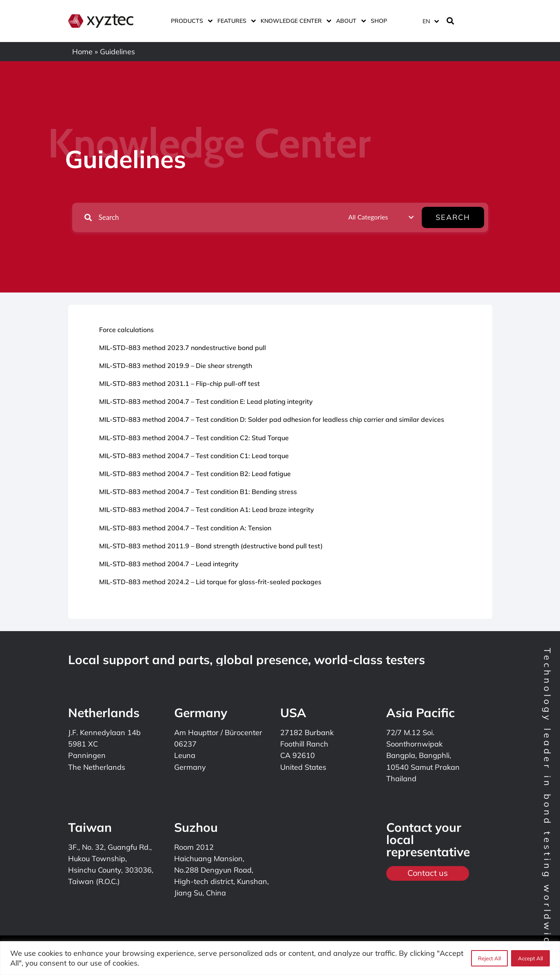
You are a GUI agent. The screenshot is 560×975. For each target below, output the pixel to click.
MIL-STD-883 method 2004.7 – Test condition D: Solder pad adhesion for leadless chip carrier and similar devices (272, 419)
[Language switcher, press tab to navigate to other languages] (430, 21)
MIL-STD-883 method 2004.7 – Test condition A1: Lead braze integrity (207, 510)
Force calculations (126, 330)
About (349, 21)
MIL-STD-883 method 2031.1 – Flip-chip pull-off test (179, 383)
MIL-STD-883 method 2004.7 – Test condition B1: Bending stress (198, 492)
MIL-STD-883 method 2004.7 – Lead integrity (169, 564)
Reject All (489, 958)
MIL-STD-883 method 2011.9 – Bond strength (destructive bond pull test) (211, 546)
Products (190, 21)
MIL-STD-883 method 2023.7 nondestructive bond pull (183, 348)
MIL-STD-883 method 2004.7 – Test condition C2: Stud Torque (194, 438)
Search (458, 217)
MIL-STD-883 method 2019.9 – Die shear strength (176, 366)
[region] (280, 958)
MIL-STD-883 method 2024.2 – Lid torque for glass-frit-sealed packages (210, 582)
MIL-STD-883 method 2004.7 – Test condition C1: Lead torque (194, 456)
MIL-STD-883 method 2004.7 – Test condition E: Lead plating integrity (206, 401)
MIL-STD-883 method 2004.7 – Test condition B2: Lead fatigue (195, 474)
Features (235, 21)
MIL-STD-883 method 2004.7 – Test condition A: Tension (185, 528)
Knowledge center (294, 21)
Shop (379, 21)
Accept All (530, 958)
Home (82, 52)
